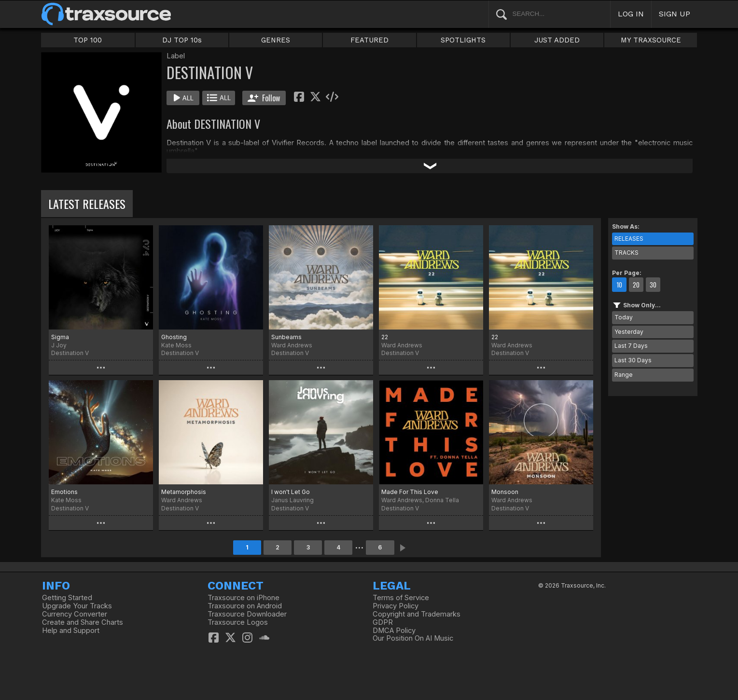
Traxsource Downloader (247, 614)
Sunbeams (286, 337)
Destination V (70, 353)
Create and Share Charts (83, 622)
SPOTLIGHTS (463, 40)
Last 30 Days (633, 360)
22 (385, 337)
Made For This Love (410, 492)
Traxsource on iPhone (244, 598)
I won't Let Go (291, 492)
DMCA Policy (394, 631)
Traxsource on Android (245, 606)
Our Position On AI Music (413, 638)
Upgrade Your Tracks (77, 606)
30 (653, 285)
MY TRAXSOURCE (651, 40)
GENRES (276, 40)
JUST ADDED (557, 40)
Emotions (64, 492)
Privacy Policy (396, 606)
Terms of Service (401, 598)
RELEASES (629, 239)
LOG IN (631, 14)
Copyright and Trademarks (417, 614)
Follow (264, 98)
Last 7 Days (631, 346)
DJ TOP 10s (182, 40)
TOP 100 (88, 40)
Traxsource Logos (238, 622)
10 (619, 285)
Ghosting (174, 337)
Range (624, 375)
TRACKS (627, 253)
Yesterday (629, 332)
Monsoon (505, 492)
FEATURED (369, 40)
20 (636, 285)
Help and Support (71, 631)
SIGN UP (675, 14)
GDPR (383, 622)
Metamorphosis (184, 492)
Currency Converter (75, 614)
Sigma (60, 337)
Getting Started (67, 598)
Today (624, 317)
